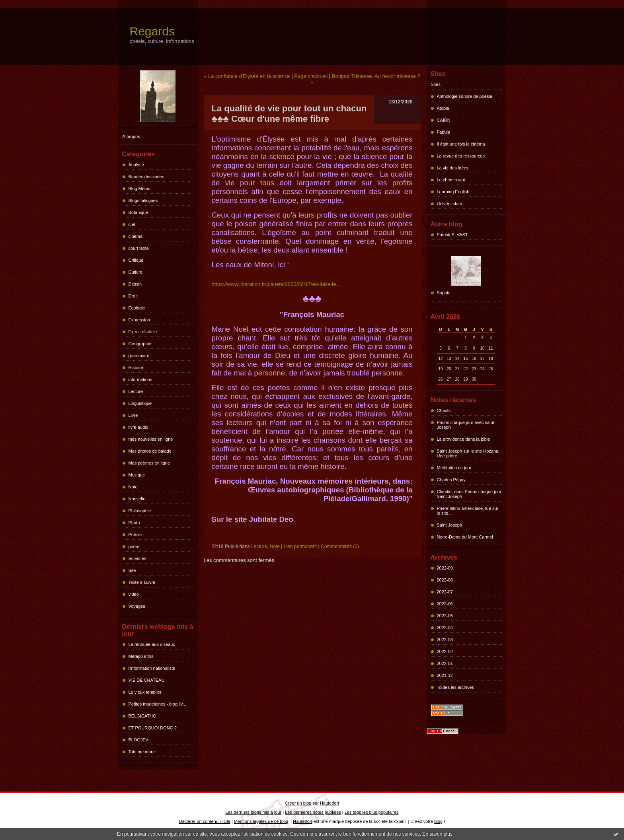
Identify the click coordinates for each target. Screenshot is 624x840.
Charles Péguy (451, 480)
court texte (139, 248)
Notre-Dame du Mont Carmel (465, 537)
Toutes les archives (456, 687)
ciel (132, 224)
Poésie (135, 535)
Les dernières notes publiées (313, 812)
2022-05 (445, 616)
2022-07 (445, 592)
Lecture (136, 391)
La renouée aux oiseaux (152, 644)
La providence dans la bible (464, 439)
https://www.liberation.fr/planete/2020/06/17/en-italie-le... (276, 284)
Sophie (444, 293)
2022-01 (445, 663)
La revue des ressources (461, 156)
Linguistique (140, 403)
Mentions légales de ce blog (261, 821)
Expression (139, 320)
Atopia (443, 108)
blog (438, 821)
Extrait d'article (143, 332)
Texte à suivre (142, 582)
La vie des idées (453, 168)
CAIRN (444, 120)
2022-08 (445, 580)
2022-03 (445, 640)
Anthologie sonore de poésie (465, 96)
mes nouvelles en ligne (151, 439)
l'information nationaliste (152, 668)
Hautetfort (330, 803)
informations (140, 379)
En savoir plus (437, 834)
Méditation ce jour (454, 468)
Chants (444, 410)
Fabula (444, 132)
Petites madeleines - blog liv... (157, 704)
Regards (152, 31)
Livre (133, 415)
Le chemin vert (451, 180)
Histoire (136, 367)
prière (134, 546)
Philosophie (140, 511)
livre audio (138, 427)
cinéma (136, 236)
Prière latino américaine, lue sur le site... (468, 511)
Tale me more (142, 752)
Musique (137, 475)
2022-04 (445, 628)
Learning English (453, 192)
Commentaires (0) (340, 546)
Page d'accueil (311, 76)
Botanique (138, 212)
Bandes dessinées (146, 177)
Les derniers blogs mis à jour (254, 812)
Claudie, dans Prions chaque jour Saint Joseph (469, 494)
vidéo (134, 594)
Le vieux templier (145, 692)
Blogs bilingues (143, 200)
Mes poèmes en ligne (149, 463)
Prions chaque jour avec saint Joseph (466, 425)
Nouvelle (137, 499)
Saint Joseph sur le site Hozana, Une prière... (468, 453)
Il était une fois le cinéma (461, 144)
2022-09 (445, 568)
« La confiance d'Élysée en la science (247, 76)
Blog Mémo (140, 189)
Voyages (137, 606)
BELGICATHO (142, 716)
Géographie (140, 344)
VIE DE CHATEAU (147, 680)
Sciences (137, 558)
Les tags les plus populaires (372, 812)
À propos (131, 136)
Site (132, 570)
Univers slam (450, 204)
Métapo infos (141, 656)
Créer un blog (298, 803)
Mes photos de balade (150, 451)
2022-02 (445, 651)
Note (133, 487)
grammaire (139, 356)
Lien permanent (300, 546)
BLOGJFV (138, 740)
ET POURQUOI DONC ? (153, 728)
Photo (134, 523)
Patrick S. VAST (452, 235)
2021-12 (445, 675)
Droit (133, 296)
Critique (136, 260)
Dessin (135, 284)
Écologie (137, 308)
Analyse (136, 165)
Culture (136, 272)
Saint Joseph (450, 525)
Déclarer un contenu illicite (205, 821)
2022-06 (445, 604)
